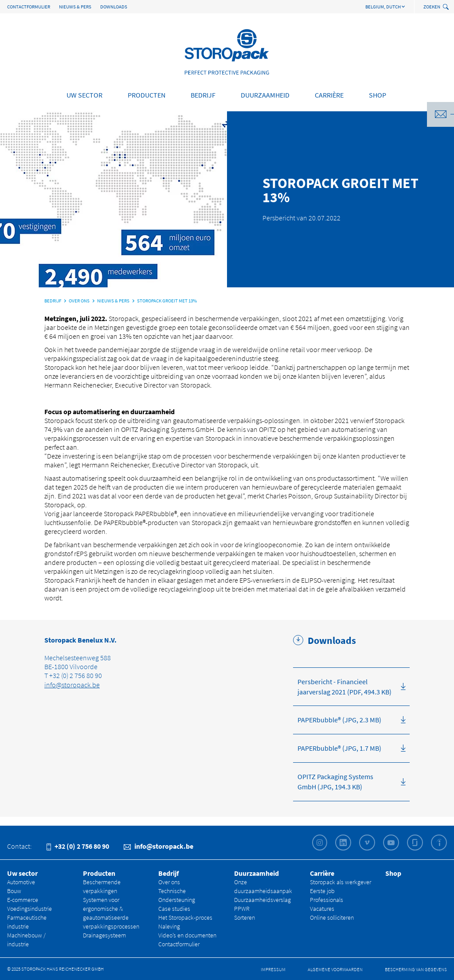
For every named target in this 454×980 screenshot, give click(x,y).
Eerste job (322, 891)
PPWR (242, 909)
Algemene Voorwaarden (335, 969)
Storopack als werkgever (340, 882)
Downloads (114, 7)
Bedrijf (203, 95)
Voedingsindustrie (29, 909)
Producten (147, 95)
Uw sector (84, 95)
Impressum (273, 969)
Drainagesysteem (104, 935)
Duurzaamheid (265, 95)
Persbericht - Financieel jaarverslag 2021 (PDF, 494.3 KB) (344, 687)
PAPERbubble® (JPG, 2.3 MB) (339, 720)
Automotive (21, 882)
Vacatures (322, 909)
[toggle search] (447, 7)
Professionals (327, 900)
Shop (378, 95)
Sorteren (245, 917)
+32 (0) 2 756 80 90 (78, 846)
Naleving (169, 926)
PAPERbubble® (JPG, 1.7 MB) (339, 748)
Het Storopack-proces (185, 917)
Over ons (169, 882)
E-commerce (23, 900)
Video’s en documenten (187, 935)
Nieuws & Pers (75, 7)
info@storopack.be (72, 685)
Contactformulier (29, 7)
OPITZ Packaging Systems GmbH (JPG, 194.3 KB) (335, 782)
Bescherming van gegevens (416, 969)
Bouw (14, 891)
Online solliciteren (332, 917)
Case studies (174, 909)
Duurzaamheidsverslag (262, 900)
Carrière (329, 95)
